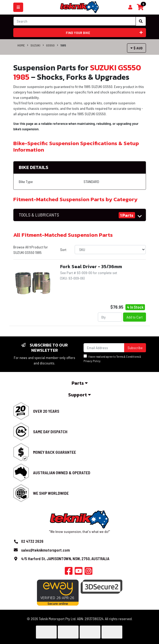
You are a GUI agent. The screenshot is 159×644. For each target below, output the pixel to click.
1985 (63, 45)
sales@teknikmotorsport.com (45, 550)
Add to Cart (135, 317)
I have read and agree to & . (112, 358)
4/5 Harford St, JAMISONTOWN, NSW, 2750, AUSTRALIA (65, 559)
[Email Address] (104, 348)
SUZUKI (35, 45)
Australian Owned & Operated (62, 473)
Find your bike (104, 33)
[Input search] (75, 21)
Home (21, 45)
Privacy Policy (92, 361)
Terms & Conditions (128, 357)
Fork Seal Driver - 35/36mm (91, 266)
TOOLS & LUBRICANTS (39, 215)
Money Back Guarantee (55, 452)
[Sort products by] (110, 250)
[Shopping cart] (130, 7)
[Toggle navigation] (18, 7)
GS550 (50, 45)
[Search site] (141, 21)
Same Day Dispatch (50, 432)
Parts (80, 383)
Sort (63, 250)
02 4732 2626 (32, 541)
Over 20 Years (46, 411)
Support (79, 395)
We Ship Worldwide (51, 493)
